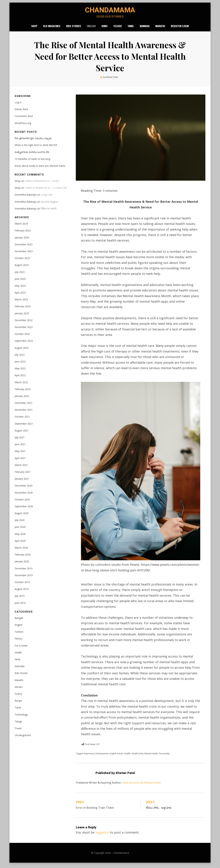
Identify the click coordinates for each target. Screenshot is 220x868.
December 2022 (24, 323)
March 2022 (21, 385)
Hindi (104, 28)
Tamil (131, 28)
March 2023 (21, 302)
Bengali (19, 621)
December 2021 (24, 406)
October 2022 (22, 337)
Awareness (89, 756)
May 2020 (20, 537)
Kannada (145, 28)
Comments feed (24, 119)
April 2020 (20, 544)
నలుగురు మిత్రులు (49, 204)
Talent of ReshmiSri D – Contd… (43, 184)
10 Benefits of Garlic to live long (32, 162)
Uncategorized (23, 738)
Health (127, 756)
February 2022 (23, 392)
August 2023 (22, 268)
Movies (19, 690)
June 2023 (20, 282)
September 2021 (24, 426)
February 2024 (23, 233)
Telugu (117, 28)
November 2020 (24, 495)
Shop (34, 28)
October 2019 (22, 585)
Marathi (160, 28)
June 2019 (20, 606)
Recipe (18, 703)
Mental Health (151, 756)
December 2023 (24, 247)
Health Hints (137, 756)
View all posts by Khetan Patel (141, 785)
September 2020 (24, 509)
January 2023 (22, 316)
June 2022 (20, 364)
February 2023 (23, 309)
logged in (102, 835)
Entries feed (21, 112)
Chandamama (110, 11)
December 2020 (24, 488)
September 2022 (24, 344)
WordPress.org (23, 126)
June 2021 (20, 447)
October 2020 (22, 502)
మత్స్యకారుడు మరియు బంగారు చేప (32, 155)
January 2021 (22, 481)
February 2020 (23, 557)
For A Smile (21, 648)
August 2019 (22, 592)
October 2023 (22, 261)
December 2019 (24, 571)
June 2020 (20, 530)
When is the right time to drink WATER (36, 148)
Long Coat (47, 198)
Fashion (19, 634)
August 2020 (22, 516)
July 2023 (20, 275)
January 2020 (22, 564)
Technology (21, 717)
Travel (18, 731)
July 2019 (20, 599)
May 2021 (20, 454)
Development (102, 756)
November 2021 (24, 412)
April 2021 (20, 461)
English (91, 28)
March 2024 (21, 226)
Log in (18, 105)
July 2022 (20, 357)
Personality (164, 756)
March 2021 (21, 468)
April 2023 (20, 295)
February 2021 (23, 475)
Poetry (18, 697)
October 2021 (22, 420)
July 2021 (20, 440)
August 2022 (22, 351)
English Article (116, 756)
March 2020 (21, 550)
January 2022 (22, 399)
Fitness (19, 641)
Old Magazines (52, 28)
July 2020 (20, 523)
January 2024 (22, 240)
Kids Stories (74, 28)
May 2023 (20, 288)
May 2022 (20, 371)
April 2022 (20, 378)
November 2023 (24, 254)
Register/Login (180, 28)
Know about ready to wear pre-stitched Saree (40, 169)
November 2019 (24, 578)
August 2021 (22, 433)
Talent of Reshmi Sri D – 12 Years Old (46, 190)
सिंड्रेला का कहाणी (49, 211)
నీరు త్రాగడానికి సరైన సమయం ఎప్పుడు (33, 141)
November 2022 (24, 330)
